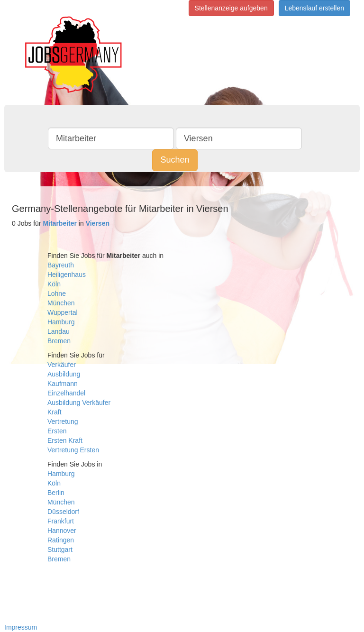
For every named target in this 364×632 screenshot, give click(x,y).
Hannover (62, 531)
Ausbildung (64, 374)
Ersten (57, 431)
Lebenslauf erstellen (314, 8)
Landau (59, 331)
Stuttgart (60, 550)
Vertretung (63, 421)
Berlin (56, 493)
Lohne (57, 293)
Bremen (59, 341)
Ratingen (61, 540)
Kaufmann (63, 384)
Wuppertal (63, 312)
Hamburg (61, 322)
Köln (54, 284)
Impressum (21, 627)
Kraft (55, 412)
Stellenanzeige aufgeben (231, 8)
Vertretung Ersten (73, 450)
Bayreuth (61, 265)
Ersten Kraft (65, 440)
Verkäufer (62, 365)
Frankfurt (61, 521)
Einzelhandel (66, 393)
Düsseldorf (63, 512)
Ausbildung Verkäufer (79, 403)
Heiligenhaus (67, 275)
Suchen (175, 160)
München (61, 303)
